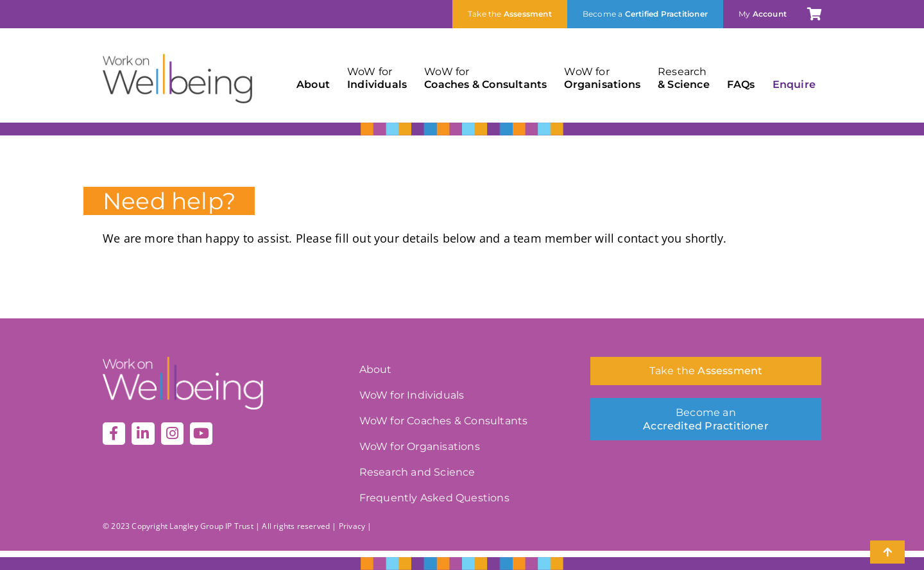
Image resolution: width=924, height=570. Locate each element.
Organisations (602, 78)
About (313, 84)
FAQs (741, 84)
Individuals (377, 78)
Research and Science (417, 472)
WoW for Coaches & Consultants (444, 421)
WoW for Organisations (420, 446)
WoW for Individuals (412, 395)
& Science (684, 78)
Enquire (794, 84)
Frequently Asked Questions (434, 498)
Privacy (352, 526)
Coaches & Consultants (485, 78)
